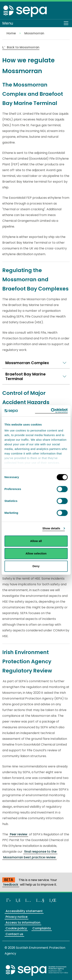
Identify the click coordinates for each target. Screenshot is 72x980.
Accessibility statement (24, 911)
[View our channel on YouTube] (40, 900)
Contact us (14, 934)
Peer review (19, 834)
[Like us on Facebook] (18, 900)
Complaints (42, 928)
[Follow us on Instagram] (28, 900)
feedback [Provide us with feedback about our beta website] (11, 885)
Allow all (36, 541)
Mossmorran (34, 33)
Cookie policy (16, 928)
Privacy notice (17, 917)
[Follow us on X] (9, 900)
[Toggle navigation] (66, 23)
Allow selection (36, 553)
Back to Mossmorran (21, 47)
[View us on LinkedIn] (53, 900)
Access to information (23, 923)
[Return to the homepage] (25, 11)
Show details (51, 528)
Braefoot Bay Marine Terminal (26, 376)
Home (11, 33)
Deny (36, 566)
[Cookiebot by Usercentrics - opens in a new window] (51, 411)
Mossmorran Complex (27, 363)
